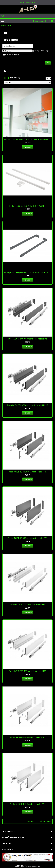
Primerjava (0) (15, 78)
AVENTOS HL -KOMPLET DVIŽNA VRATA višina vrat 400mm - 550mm (28, 139)
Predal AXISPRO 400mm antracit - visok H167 (28, 472)
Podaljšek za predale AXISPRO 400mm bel (28, 206)
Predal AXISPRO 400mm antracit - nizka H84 (28, 339)
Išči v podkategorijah (41, 51)
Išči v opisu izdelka (11, 55)
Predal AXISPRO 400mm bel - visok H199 (27, 804)
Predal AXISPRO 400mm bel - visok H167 (27, 738)
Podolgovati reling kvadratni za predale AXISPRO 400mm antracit (28, 272)
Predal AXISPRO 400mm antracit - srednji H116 (27, 405)
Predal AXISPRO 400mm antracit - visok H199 (28, 538)
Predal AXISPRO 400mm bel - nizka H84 (27, 605)
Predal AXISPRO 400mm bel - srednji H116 (28, 671)
